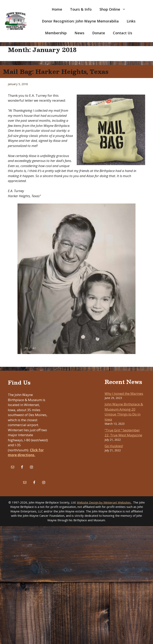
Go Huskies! (114, 446)
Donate (99, 33)
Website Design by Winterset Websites (104, 502)
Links (131, 21)
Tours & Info (81, 9)
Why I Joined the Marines (124, 394)
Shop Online (115, 9)
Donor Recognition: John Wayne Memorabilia (80, 21)
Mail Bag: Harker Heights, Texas (56, 71)
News (79, 33)
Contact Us (123, 33)
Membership (56, 33)
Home (57, 9)
